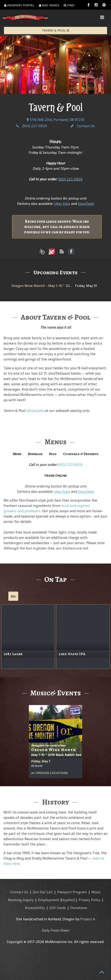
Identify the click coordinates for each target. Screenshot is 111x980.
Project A (88, 919)
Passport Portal (19, 5)
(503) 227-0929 (32, 126)
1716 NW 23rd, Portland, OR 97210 (55, 120)
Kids (53, 454)
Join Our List (43, 892)
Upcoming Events (55, 272)
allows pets (35, 411)
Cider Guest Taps (86, 596)
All (13, 596)
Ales (25, 596)
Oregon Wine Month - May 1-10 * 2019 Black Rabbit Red (57, 286)
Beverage (35, 454)
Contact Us (83, 126)
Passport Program (72, 892)
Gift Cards (58, 908)
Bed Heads (49, 5)
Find (69, 5)
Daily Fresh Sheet (56, 930)
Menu (17, 454)
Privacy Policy (89, 900)
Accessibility (35, 908)
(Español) (67, 900)
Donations (79, 908)
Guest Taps (58, 596)
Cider (39, 596)
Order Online (55, 189)
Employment (49, 900)
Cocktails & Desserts (81, 454)
